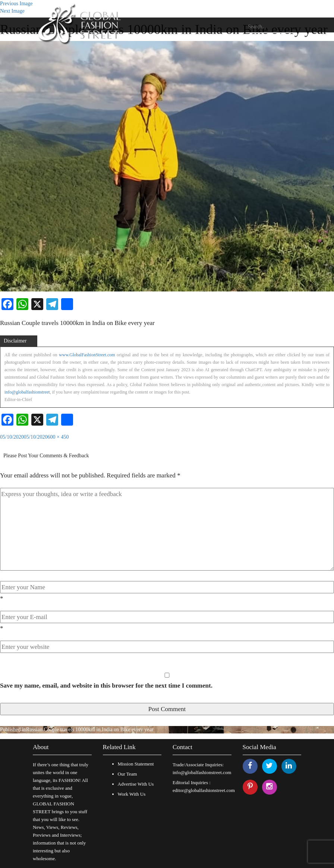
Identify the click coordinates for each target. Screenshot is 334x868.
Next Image (12, 11)
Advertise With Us (136, 784)
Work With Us (132, 794)
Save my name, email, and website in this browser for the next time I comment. (106, 686)
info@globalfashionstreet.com (202, 772)
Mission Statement (136, 764)
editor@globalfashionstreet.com (204, 790)
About (41, 747)
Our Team (127, 774)
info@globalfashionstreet (27, 392)
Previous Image (16, 4)
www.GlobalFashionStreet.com (87, 355)
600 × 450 (58, 437)
